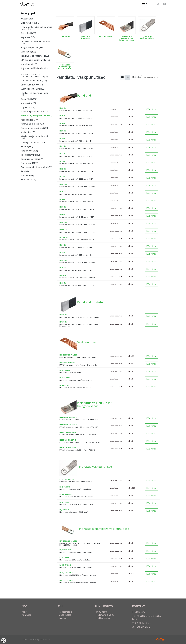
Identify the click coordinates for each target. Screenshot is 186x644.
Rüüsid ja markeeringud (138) (35, 128)
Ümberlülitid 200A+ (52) (32, 85)
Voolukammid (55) (29, 64)
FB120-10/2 (64, 237)
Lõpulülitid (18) (28, 107)
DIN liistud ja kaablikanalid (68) (36, 60)
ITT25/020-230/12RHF (68, 432)
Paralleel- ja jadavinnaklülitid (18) (34, 94)
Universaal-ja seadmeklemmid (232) (35, 42)
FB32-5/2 (63, 161)
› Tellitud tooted (103, 618)
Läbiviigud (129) (28, 52)
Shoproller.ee (161, 640)
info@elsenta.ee (143, 623)
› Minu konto (101, 612)
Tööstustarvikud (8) (30, 155)
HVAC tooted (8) (28, 180)
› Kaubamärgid (65, 612)
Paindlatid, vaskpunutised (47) (36, 116)
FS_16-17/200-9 (65, 565)
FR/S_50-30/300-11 (67, 573)
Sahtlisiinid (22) (28, 171)
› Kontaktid (26, 615)
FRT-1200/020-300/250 (68, 541)
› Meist (24, 612)
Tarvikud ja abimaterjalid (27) (35, 56)
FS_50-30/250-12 (66, 495)
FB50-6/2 (63, 207)
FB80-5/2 (63, 283)
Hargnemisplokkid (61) (32, 48)
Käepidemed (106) (29, 151)
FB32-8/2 (63, 177)
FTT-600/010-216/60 (67, 479)
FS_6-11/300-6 (65, 370)
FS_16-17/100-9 (65, 550)
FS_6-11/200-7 (65, 557)
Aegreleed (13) (28, 37)
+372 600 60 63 (142, 627)
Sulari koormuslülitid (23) (33, 89)
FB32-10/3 (63, 260)
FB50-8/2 (63, 215)
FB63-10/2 (63, 275)
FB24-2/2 (63, 245)
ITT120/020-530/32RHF (68, 425)
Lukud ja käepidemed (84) (33, 142)
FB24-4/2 (63, 139)
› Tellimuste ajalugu (104, 615)
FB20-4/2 (63, 123)
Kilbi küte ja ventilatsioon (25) (35, 112)
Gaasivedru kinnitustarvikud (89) (36, 167)
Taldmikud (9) (27, 175)
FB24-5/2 (63, 146)
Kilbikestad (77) (28, 132)
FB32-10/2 (63, 184)
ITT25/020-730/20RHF (68, 448)
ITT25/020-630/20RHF (68, 440)
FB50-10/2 (63, 222)
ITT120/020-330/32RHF (68, 417)
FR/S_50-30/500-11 (67, 580)
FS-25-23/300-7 (65, 378)
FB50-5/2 (63, 199)
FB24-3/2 (63, 253)
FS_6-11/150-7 (65, 487)
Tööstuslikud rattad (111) (33, 159)
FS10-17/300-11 (65, 502)
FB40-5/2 (63, 268)
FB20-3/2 (63, 116)
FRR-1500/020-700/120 (68, 355)
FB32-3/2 (63, 154)
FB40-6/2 (63, 192)
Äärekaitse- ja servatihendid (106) (34, 137)
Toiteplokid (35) (28, 33)
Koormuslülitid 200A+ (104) (34, 81)
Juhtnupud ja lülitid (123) (32, 124)
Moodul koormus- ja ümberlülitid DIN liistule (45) (34, 75)
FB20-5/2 (63, 131)
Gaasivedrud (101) (29, 163)
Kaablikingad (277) (30, 120)
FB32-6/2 (63, 169)
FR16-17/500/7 (65, 385)
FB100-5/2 (63, 230)
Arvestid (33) (27, 19)
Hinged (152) (27, 147)
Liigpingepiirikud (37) (31, 23)
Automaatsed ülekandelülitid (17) (34, 69)
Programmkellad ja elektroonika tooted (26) (36, 28)
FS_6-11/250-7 (65, 510)
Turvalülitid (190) (29, 99)
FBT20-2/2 (63, 315)
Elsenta (25, 639)
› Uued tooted (65, 615)
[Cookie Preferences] (4, 640)
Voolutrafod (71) (29, 103)
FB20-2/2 (63, 108)
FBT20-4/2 (63, 322)
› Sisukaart (63, 618)
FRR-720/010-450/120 (68, 363)
